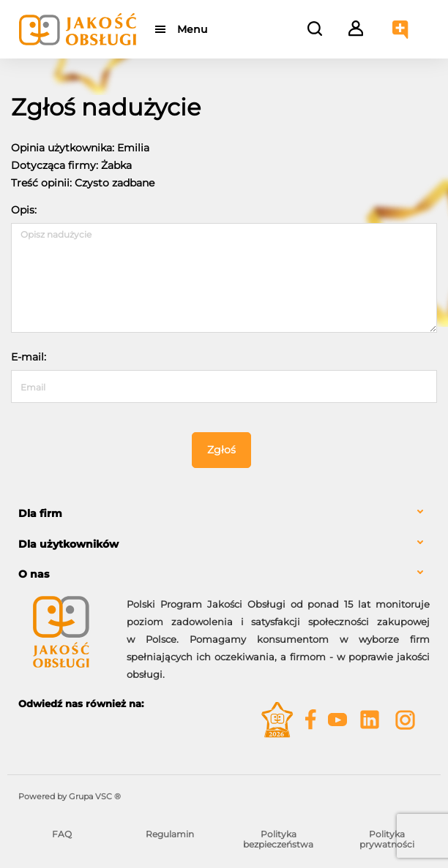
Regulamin (170, 834)
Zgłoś (221, 450)
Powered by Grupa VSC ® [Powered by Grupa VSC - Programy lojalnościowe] (70, 796)
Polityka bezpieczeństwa (278, 839)
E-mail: (29, 357)
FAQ (62, 834)
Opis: (24, 210)
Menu (192, 29)
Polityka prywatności (387, 839)
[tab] (224, 514)
